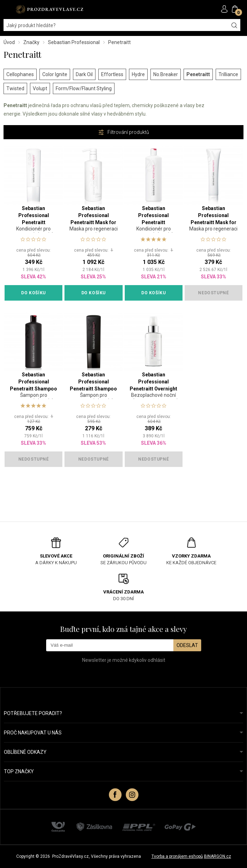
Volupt (40, 88)
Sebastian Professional (74, 42)
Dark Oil (84, 74)
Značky (31, 42)
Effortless (112, 74)
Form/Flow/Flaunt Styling (84, 88)
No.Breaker (166, 74)
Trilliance (228, 74)
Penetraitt (198, 74)
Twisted (15, 88)
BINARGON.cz (218, 856)
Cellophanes (20, 74)
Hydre (138, 74)
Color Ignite (55, 74)
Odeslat (187, 645)
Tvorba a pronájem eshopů (177, 856)
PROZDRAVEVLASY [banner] (49, 9)
